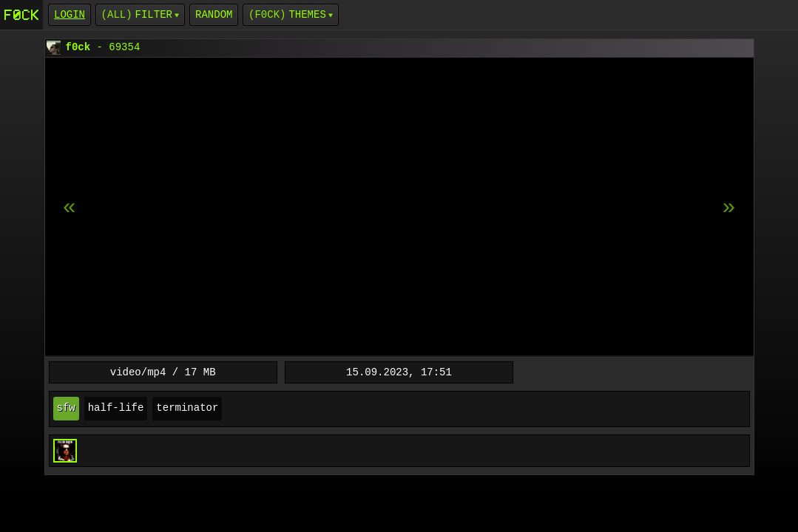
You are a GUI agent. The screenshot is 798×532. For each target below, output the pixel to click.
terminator (187, 408)
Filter (154, 14)
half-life (116, 408)
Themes (307, 14)
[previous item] (729, 208)
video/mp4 (138, 372)
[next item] (70, 208)
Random (214, 14)
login (70, 14)
